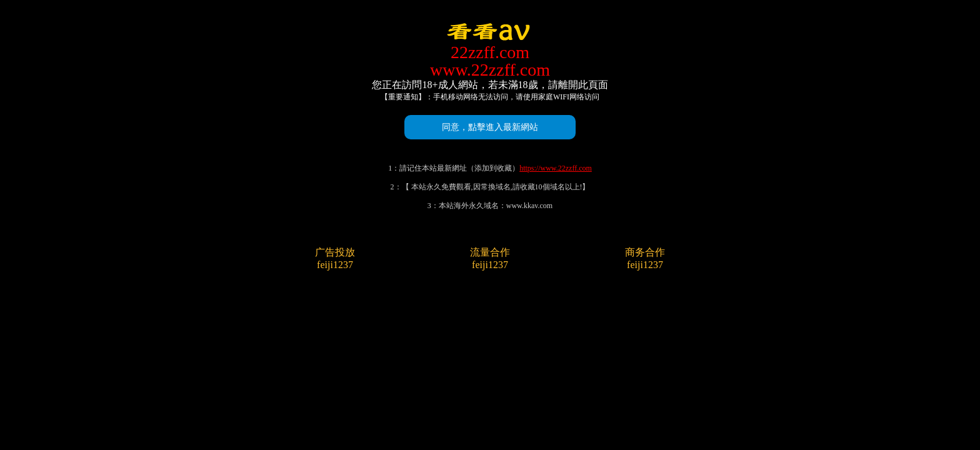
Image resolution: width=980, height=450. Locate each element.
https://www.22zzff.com (556, 168)
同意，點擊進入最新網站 (490, 127)
